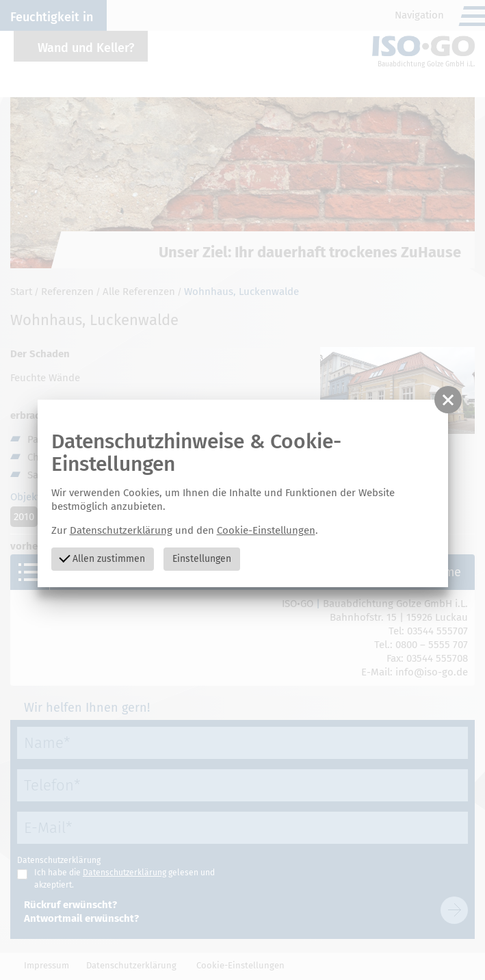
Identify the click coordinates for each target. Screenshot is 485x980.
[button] (448, 400)
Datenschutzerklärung (121, 530)
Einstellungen (202, 559)
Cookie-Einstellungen (266, 530)
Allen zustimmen (103, 558)
